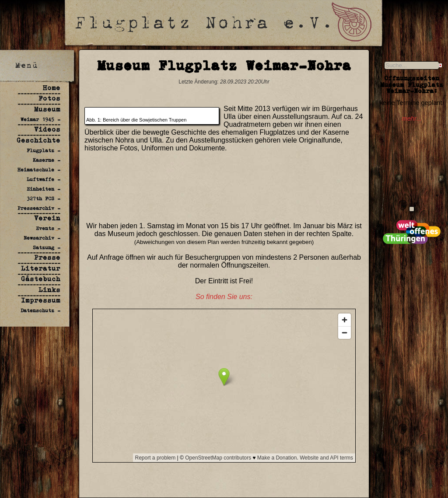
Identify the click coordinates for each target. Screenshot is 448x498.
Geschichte (38, 140)
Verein (47, 218)
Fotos (49, 98)
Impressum (41, 300)
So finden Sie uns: (224, 297)
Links (49, 290)
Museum (47, 109)
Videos (47, 129)
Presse (47, 257)
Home (52, 88)
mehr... (411, 118)
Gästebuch (41, 279)
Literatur (41, 268)
